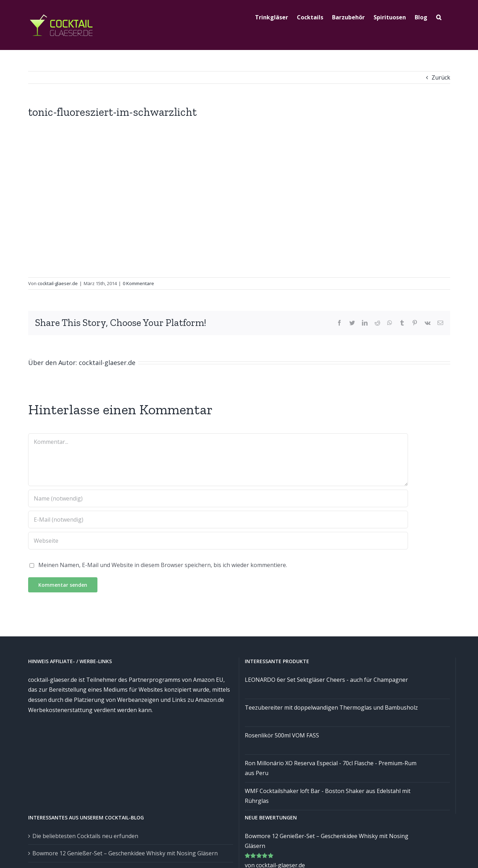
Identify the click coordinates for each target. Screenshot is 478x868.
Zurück (441, 77)
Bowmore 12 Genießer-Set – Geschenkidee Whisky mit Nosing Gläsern (125, 853)
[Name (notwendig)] (218, 498)
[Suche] (439, 17)
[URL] (218, 541)
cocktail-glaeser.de (58, 283)
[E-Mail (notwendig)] (218, 520)
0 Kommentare (138, 283)
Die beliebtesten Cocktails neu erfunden (85, 836)
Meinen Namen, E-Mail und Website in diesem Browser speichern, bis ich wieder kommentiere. (163, 565)
